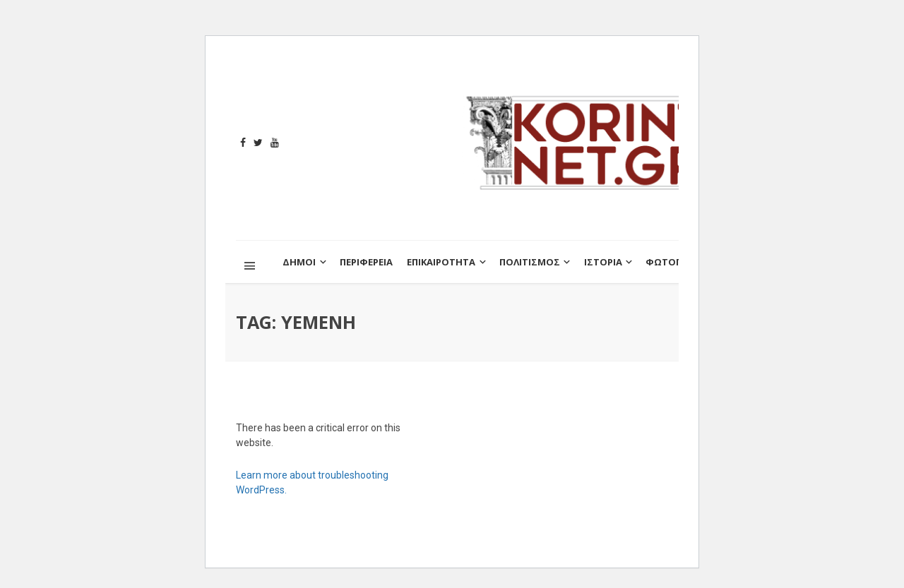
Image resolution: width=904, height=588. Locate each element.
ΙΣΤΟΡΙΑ (603, 262)
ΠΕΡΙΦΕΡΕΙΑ (366, 262)
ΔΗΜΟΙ (299, 262)
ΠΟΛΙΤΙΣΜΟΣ (530, 262)
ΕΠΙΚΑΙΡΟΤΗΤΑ (441, 262)
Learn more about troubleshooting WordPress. (312, 482)
